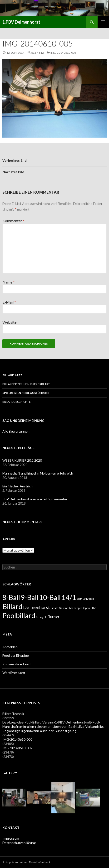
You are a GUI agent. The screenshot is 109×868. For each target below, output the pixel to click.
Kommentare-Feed (16, 664)
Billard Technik (13, 714)
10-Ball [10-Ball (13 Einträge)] (50, 597)
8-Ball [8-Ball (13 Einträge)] (11, 597)
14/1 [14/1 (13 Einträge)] (69, 597)
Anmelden (10, 647)
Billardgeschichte (17, 402)
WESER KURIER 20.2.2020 (22, 460)
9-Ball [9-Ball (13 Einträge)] (30, 597)
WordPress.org (14, 673)
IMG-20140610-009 (17, 748)
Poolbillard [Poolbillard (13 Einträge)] (19, 615)
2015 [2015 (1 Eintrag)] (80, 599)
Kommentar (13, 221)
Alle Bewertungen (16, 431)
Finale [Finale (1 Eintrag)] (54, 608)
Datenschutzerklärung (19, 843)
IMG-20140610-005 (63, 53)
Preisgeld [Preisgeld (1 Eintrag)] (42, 617)
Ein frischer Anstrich (17, 486)
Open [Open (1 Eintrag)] (87, 608)
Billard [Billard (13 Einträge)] (12, 606)
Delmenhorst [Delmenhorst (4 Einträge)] (37, 607)
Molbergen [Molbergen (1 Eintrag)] (76, 608)
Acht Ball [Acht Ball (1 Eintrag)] (89, 599)
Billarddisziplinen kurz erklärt (26, 384)
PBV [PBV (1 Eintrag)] (93, 608)
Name (9, 282)
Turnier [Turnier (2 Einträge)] (54, 617)
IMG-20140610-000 (17, 739)
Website (9, 322)
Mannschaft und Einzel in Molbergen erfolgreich (38, 473)
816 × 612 (37, 53)
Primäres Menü (103, 22)
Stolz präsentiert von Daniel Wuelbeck (26, 862)
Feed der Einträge (16, 655)
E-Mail (9, 302)
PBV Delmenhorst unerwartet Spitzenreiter (35, 499)
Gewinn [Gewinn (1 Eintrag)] (64, 608)
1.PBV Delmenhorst (21, 22)
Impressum (11, 838)
